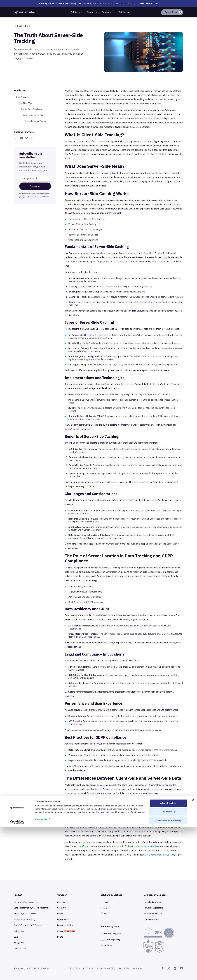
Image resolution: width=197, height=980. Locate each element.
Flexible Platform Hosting (25, 919)
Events (60, 937)
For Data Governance (153, 902)
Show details (41, 972)
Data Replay (19, 931)
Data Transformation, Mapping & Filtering (31, 908)
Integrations (19, 943)
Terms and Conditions (41, 197)
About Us (61, 902)
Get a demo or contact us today (160, 855)
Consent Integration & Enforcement (29, 925)
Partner (60, 914)
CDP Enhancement (151, 919)
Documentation (20, 949)
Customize (168, 964)
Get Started (124, 12)
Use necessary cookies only (168, 973)
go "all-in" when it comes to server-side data (138, 846)
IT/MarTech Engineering (111, 940)
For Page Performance (153, 914)
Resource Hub (63, 919)
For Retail (105, 914)
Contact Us (62, 908)
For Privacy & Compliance (111, 934)
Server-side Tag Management (26, 902)
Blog (16, 937)
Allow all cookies (168, 956)
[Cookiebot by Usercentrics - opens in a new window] (17, 975)
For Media (105, 902)
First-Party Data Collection (25, 914)
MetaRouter (83, 846)
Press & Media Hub (65, 925)
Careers (66, 931)
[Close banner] (193, 953)
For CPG (104, 908)
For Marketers (106, 945)
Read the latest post (149, 3)
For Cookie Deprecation (154, 908)
